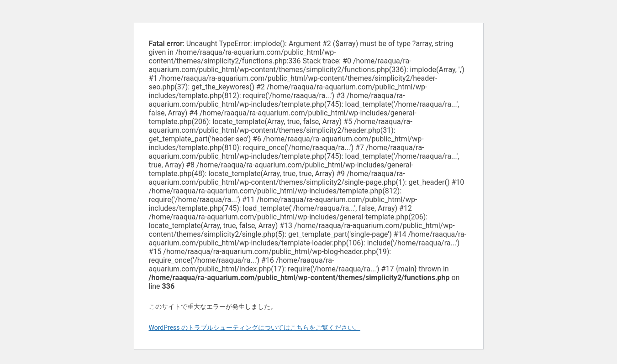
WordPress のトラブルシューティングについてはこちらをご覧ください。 (255, 328)
